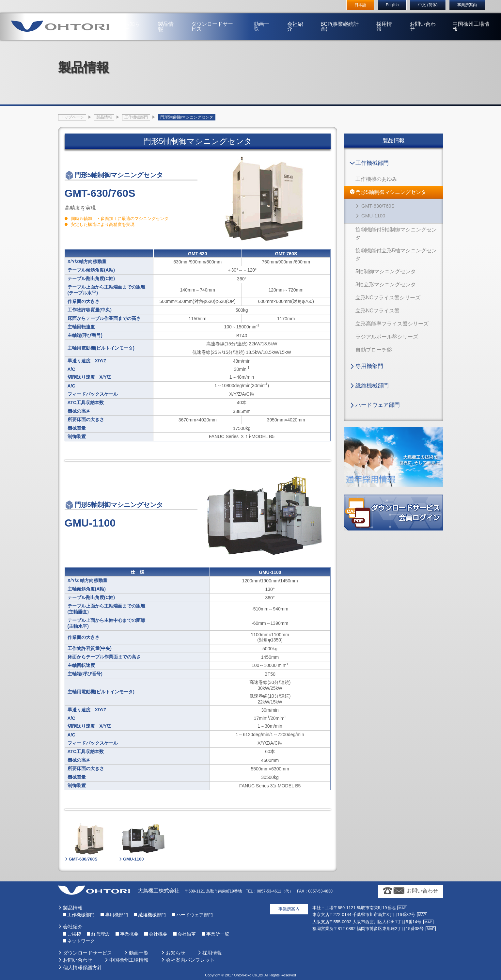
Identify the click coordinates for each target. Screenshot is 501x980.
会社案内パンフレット (190, 960)
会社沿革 (187, 934)
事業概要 (129, 934)
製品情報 (170, 17)
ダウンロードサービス (217, 17)
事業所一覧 (218, 934)
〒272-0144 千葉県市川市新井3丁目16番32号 (364, 915)
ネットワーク (81, 941)
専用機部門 (369, 366)
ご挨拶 (74, 934)
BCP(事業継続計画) (336, 17)
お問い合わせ (416, 17)
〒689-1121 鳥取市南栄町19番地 (354, 908)
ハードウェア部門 (378, 405)
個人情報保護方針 (83, 967)
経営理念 (101, 934)
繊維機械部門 (372, 386)
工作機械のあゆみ (376, 179)
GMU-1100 (373, 216)
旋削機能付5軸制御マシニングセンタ (396, 234)
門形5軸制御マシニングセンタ (391, 192)
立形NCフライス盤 (377, 311)
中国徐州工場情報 (463, 17)
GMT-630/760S (378, 206)
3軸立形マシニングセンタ (386, 285)
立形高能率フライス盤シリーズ (392, 324)
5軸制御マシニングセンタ (386, 271)
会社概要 (158, 934)
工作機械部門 (372, 163)
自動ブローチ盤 (374, 350)
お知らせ (139, 17)
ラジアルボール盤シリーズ (387, 337)
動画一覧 (263, 17)
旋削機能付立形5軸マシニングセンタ (396, 254)
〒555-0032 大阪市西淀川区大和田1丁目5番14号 (367, 922)
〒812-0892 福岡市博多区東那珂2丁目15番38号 (368, 929)
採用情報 (380, 17)
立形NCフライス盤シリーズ (388, 298)
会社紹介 (294, 17)
